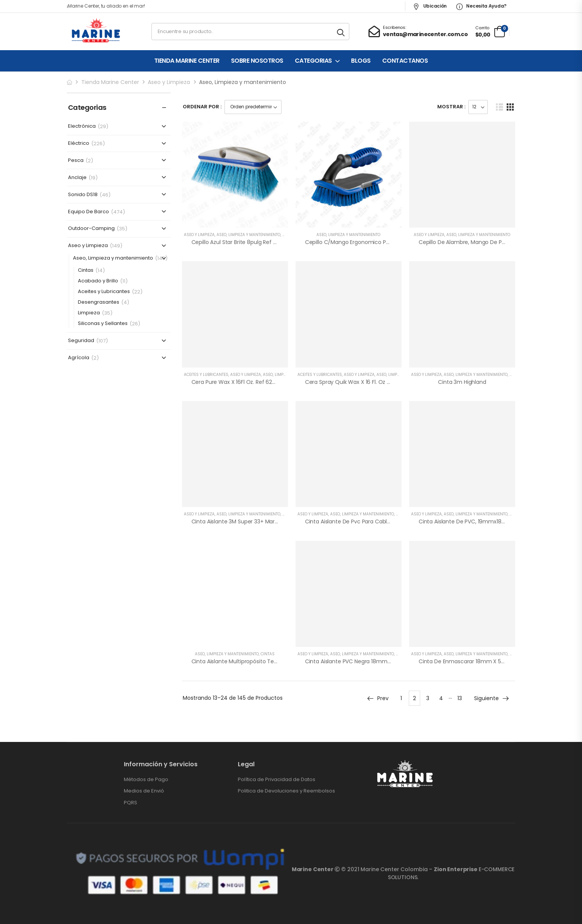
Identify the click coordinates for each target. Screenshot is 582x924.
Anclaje (77, 178)
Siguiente (492, 698)
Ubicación (430, 6)
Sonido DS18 (83, 195)
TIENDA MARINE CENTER (187, 61)
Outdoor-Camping (91, 229)
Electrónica (82, 126)
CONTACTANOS (405, 61)
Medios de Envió (144, 791)
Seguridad (81, 341)
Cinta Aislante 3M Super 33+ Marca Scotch (247, 521)
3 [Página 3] (428, 698)
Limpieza (89, 313)
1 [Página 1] (401, 698)
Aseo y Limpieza (169, 82)
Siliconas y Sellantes (103, 324)
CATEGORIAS (313, 61)
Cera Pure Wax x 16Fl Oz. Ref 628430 (239, 382)
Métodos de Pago (146, 780)
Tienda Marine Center (110, 82)
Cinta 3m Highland (462, 382)
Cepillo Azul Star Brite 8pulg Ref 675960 (242, 242)
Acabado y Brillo (98, 281)
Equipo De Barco (89, 212)
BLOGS (361, 61)
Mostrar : (451, 107)
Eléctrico (79, 143)
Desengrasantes (99, 302)
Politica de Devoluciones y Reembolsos (286, 791)
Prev (378, 698)
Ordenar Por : (202, 107)
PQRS (130, 803)
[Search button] (341, 32)
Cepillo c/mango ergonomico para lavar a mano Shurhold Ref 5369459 (397, 242)
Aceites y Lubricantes (104, 292)
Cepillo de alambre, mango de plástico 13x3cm (479, 242)
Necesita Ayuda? (481, 6)
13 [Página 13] (460, 698)
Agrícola (79, 358)
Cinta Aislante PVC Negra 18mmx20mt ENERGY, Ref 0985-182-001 (389, 661)
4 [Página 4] (441, 698)
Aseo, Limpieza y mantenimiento (113, 258)
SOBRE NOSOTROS (257, 61)
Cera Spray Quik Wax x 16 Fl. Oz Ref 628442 (361, 382)
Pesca (76, 161)
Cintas (86, 270)
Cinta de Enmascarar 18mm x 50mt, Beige (474, 661)
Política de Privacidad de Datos (277, 780)
